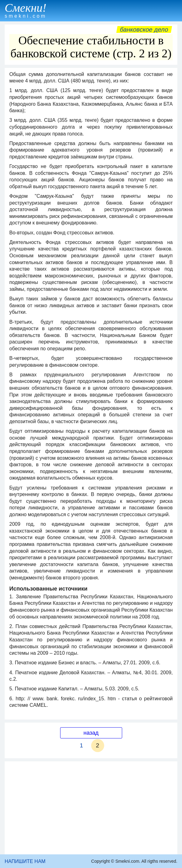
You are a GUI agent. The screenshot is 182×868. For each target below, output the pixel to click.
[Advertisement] (91, 808)
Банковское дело (144, 29)
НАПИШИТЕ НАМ (25, 861)
